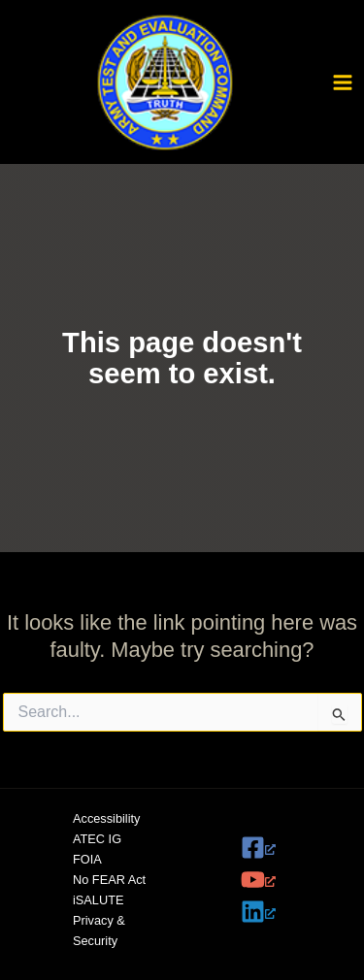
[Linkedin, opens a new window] (276, 912)
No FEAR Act (109, 880)
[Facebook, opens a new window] (276, 848)
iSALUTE (98, 900)
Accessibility (106, 818)
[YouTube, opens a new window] (276, 880)
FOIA (87, 859)
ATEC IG (97, 839)
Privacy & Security (99, 931)
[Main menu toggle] (343, 82)
